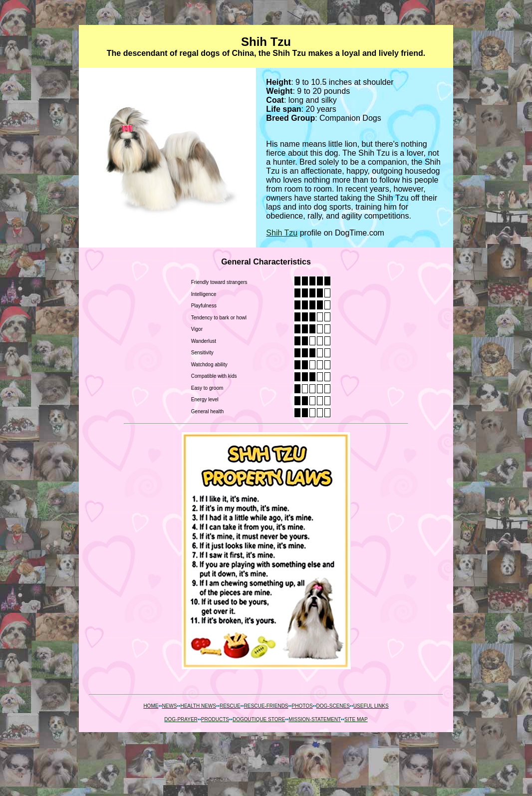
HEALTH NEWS (198, 706)
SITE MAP (356, 719)
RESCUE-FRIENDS (266, 706)
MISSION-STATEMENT (315, 719)
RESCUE (230, 706)
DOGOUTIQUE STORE (259, 719)
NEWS (169, 706)
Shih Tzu (282, 233)
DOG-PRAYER (181, 719)
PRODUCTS (215, 719)
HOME (151, 706)
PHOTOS (302, 706)
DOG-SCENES (333, 706)
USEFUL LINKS (371, 706)
